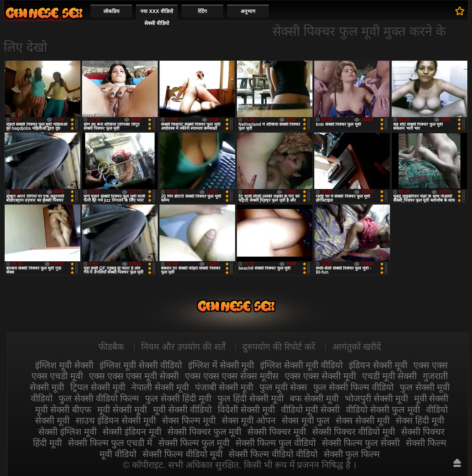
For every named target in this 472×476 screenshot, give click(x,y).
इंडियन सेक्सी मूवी (378, 365)
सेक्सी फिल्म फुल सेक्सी (361, 443)
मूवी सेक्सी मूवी (122, 409)
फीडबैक (111, 347)
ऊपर (457, 463)
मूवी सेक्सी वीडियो (182, 409)
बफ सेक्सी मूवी (314, 398)
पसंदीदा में (460, 11)
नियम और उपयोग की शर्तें (183, 347)
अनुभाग (248, 11)
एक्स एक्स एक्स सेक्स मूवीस (232, 376)
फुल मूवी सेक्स (283, 387)
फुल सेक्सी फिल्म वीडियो (353, 387)
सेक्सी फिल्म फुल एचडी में (110, 443)
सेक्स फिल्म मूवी (189, 420)
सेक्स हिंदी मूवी (420, 420)
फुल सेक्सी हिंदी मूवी (178, 398)
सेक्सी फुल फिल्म (352, 454)
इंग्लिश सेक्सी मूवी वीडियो (301, 365)
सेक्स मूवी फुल (306, 420)
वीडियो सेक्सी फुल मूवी (383, 409)
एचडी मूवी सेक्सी (389, 376)
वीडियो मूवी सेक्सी (310, 409)
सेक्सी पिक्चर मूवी (277, 432)
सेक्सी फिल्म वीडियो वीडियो (273, 454)
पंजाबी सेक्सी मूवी (224, 387)
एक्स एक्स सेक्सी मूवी (320, 376)
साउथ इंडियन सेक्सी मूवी (116, 420)
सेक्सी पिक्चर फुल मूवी (205, 432)
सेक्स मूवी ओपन (249, 420)
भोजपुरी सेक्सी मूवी (376, 398)
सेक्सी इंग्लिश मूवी (67, 432)
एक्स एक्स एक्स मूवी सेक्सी (134, 376)
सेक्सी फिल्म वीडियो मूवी (182, 454)
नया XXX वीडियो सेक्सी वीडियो (157, 17)
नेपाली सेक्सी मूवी (160, 387)
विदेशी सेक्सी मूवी (246, 409)
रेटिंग (202, 11)
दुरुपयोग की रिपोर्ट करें (279, 347)
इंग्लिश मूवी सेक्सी (64, 365)
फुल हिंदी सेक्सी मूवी (250, 398)
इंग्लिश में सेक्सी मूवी (221, 365)
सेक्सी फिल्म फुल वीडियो (276, 443)
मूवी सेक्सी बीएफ (63, 409)
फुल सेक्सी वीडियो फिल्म (99, 398)
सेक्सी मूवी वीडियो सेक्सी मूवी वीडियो (44, 13)
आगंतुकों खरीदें (356, 347)
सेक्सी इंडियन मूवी (132, 432)
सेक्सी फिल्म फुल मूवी (194, 443)
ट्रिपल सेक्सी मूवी (98, 387)
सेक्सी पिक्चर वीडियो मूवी (354, 432)
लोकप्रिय (111, 11)
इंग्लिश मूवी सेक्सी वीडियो (141, 365)
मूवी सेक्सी (431, 398)
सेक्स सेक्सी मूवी (363, 420)
